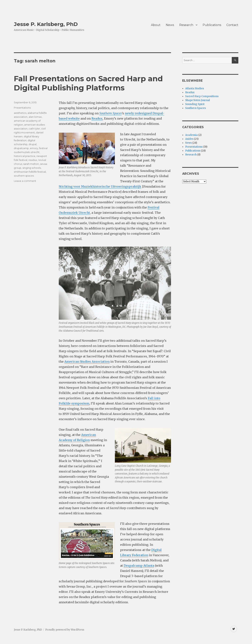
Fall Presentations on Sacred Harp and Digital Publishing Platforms (88, 83)
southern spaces (24, 176)
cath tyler (34, 129)
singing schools (32, 168)
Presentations (22, 108)
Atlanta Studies (195, 88)
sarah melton (31, 164)
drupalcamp (21, 148)
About (156, 25)
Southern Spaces (110, 113)
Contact (232, 25)
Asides (189, 139)
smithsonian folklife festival (30, 172)
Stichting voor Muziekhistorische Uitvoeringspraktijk (100, 186)
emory (34, 148)
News (170, 25)
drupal (33, 144)
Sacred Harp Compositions (202, 96)
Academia (191, 135)
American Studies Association (87, 362)
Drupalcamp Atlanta (139, 566)
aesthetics (20, 113)
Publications (212, 25)
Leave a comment (25, 181)
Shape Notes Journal (198, 100)
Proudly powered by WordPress (65, 630)
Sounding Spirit (195, 104)
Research (186, 25)
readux (33, 160)
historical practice (25, 156)
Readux (97, 118)
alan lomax (35, 117)
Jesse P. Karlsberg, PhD (46, 24)
